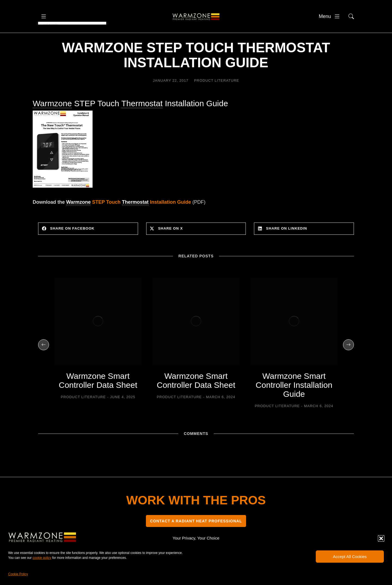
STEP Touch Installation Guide (129, 217)
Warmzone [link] (52, 118)
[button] (381, 538)
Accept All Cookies (350, 557)
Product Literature (217, 95)
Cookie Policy (18, 574)
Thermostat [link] (142, 118)
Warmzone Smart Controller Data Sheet (98, 395)
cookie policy (42, 558)
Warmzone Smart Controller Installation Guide (294, 399)
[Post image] (98, 336)
